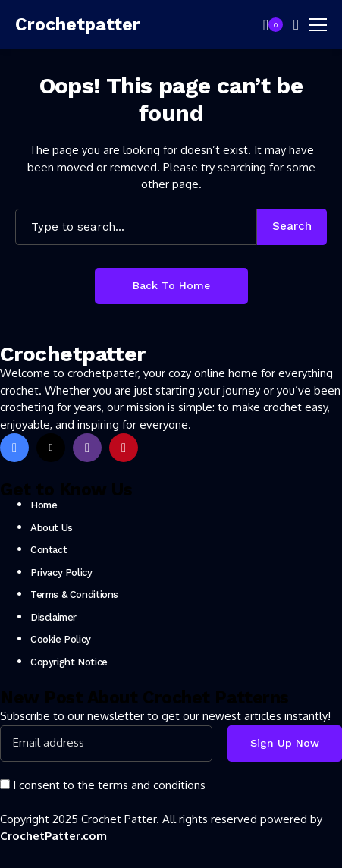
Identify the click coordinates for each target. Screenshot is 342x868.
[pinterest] (124, 448)
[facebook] (14, 448)
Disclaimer (53, 617)
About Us (52, 528)
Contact (49, 550)
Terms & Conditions (74, 594)
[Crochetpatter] (61, 25)
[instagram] (87, 448)
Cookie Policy (61, 639)
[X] (51, 448)
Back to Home (171, 285)
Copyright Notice (69, 662)
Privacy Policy (61, 572)
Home (44, 505)
